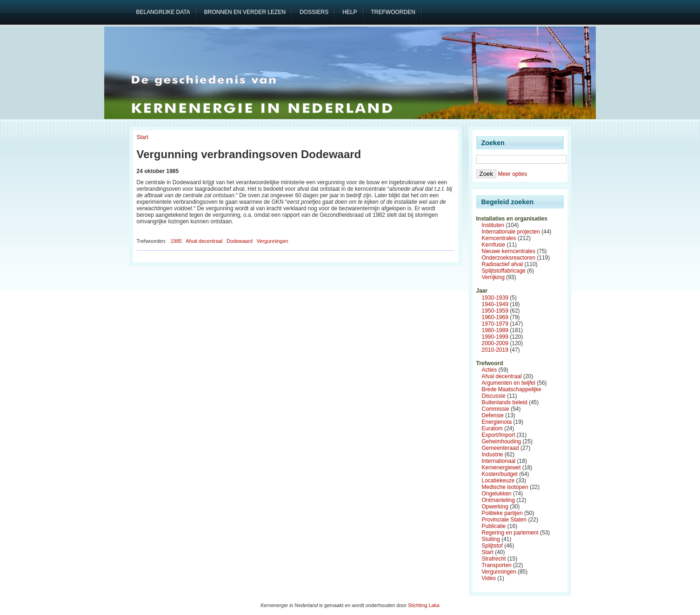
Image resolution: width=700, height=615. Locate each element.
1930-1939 (495, 298)
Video (489, 578)
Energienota (497, 422)
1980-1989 (495, 330)
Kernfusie (494, 245)
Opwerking (495, 507)
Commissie (496, 409)
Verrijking (493, 277)
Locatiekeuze (498, 481)
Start (143, 137)
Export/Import (499, 435)
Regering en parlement (510, 533)
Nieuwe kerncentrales (509, 251)
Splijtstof (492, 546)
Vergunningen (273, 241)
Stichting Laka (424, 605)
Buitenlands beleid (505, 402)
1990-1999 (495, 337)
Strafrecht (494, 559)
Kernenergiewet (501, 468)
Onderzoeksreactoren (509, 258)
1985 (176, 241)
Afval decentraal (204, 241)
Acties (490, 370)
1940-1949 (495, 304)
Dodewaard (240, 241)
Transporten (497, 565)
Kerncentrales (499, 238)
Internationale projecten (511, 232)
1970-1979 (495, 324)
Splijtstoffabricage (504, 271)
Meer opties (512, 174)
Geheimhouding (502, 441)
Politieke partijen (502, 513)
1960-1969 (495, 317)
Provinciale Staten (504, 520)
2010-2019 (495, 350)
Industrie (493, 455)
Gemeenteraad (500, 448)
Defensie (493, 415)
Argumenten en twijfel (509, 383)
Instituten (493, 225)
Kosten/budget (500, 474)
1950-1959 (495, 311)
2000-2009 (495, 343)
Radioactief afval (503, 264)
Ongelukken (497, 494)
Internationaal (499, 461)
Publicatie (494, 526)
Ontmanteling (498, 500)
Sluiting (491, 539)
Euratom (492, 428)
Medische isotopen (505, 487)
